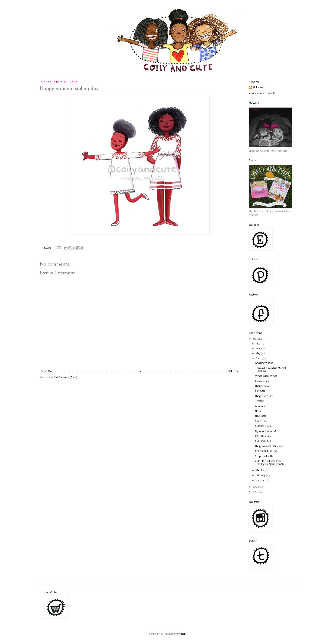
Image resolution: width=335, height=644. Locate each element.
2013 (255, 492)
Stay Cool (260, 391)
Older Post (233, 371)
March (259, 470)
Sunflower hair (263, 441)
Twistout (260, 401)
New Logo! (260, 416)
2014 (255, 487)
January (260, 480)
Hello (258, 411)
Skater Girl (261, 421)
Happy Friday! (262, 386)
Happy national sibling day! (269, 446)
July (258, 344)
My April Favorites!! (265, 431)
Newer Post (47, 371)
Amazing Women (264, 363)
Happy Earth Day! (264, 396)
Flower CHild (262, 381)
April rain (260, 406)
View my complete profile (262, 93)
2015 (255, 339)
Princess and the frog (266, 451)
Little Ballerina (263, 436)
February (261, 475)
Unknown (258, 87)
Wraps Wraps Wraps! (266, 376)
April (259, 359)
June (258, 349)
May (258, 353)
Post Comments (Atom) (65, 377)
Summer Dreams (264, 426)
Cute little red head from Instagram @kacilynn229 (270, 462)
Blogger (181, 634)
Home (140, 371)
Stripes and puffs (264, 456)
